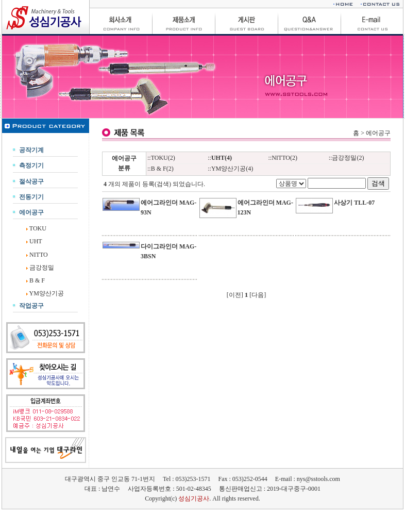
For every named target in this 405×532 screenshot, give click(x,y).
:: (220, 158)
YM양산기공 (47, 293)
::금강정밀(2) (347, 158)
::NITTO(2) (283, 158)
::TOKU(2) (161, 158)
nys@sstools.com (318, 479)
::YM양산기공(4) (230, 169)
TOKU (38, 228)
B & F (37, 280)
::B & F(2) (161, 169)
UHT (36, 241)
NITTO (39, 255)
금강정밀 (42, 268)
